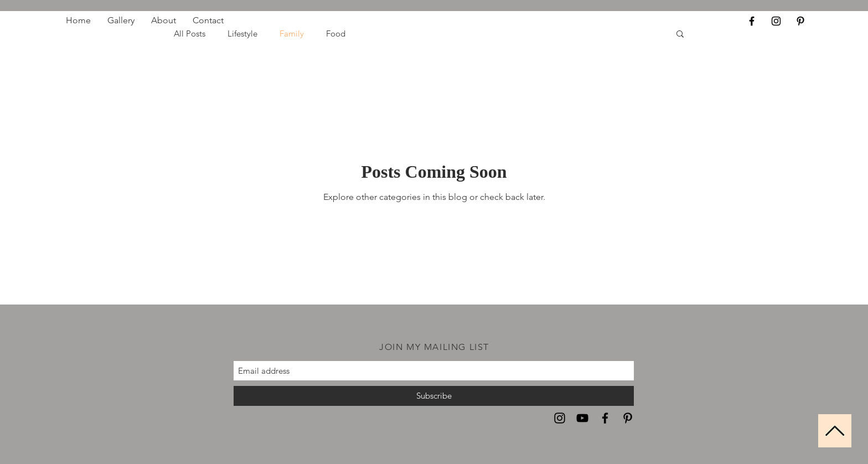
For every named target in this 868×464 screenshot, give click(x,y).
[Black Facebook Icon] (752, 21)
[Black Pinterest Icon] (800, 21)
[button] (680, 35)
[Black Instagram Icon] (776, 21)
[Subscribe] (434, 396)
